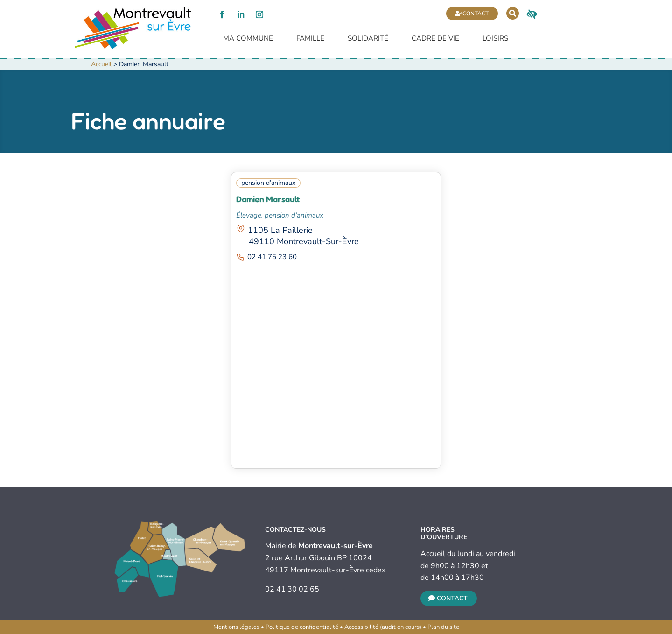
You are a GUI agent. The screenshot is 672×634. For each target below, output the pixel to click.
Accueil (101, 64)
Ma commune (248, 39)
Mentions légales (236, 627)
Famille (310, 39)
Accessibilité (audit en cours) (383, 627)
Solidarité (368, 39)
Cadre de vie (435, 39)
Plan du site (443, 627)
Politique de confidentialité (302, 627)
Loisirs (495, 39)
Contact (476, 14)
